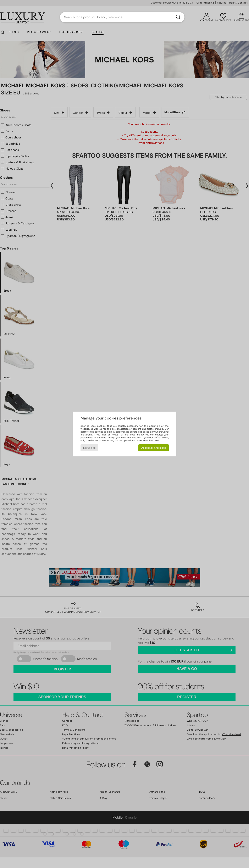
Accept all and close (154, 448)
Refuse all (89, 448)
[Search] (178, 17)
